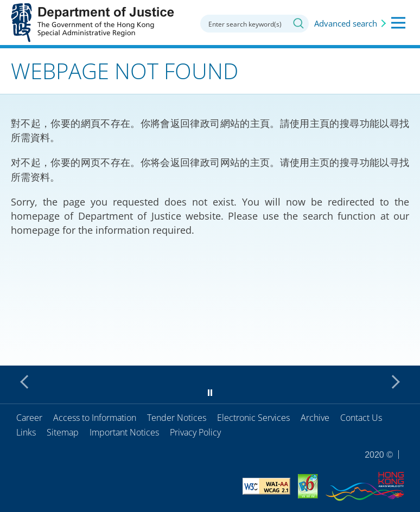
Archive (315, 418)
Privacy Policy (195, 432)
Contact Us (361, 418)
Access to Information (95, 418)
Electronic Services (253, 418)
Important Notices (124, 432)
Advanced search (346, 23)
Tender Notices (177, 418)
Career (29, 418)
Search (298, 23)
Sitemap (63, 432)
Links (26, 432)
